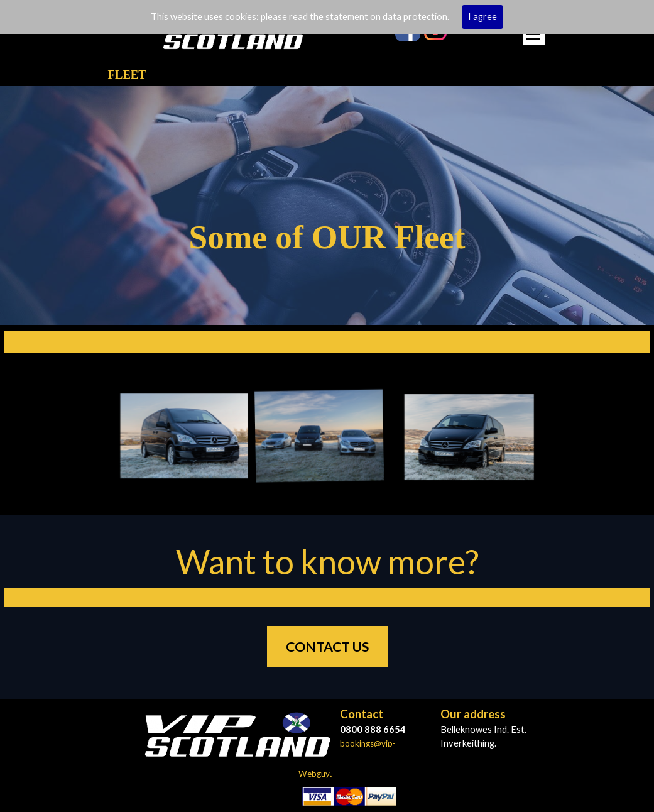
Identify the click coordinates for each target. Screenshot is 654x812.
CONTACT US (327, 647)
